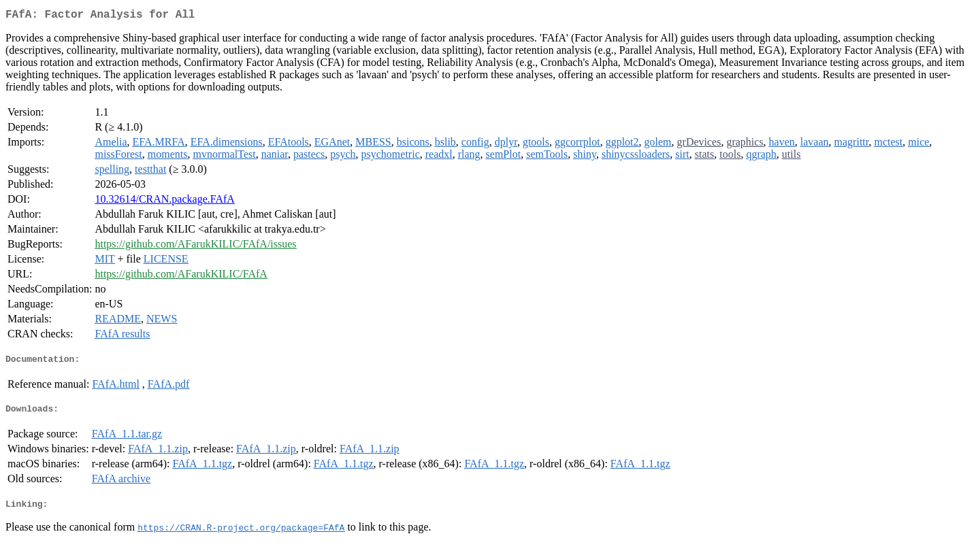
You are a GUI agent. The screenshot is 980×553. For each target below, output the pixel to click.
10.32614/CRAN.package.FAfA (164, 202)
